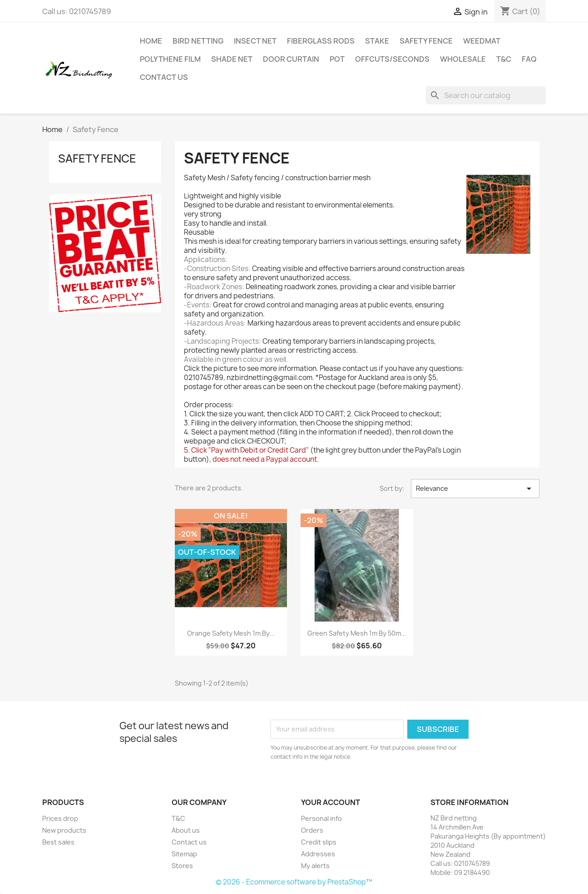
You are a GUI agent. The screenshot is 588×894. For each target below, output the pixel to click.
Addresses (318, 854)
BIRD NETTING (198, 41)
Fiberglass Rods (321, 41)
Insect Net (255, 41)
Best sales (58, 842)
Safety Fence (426, 41)
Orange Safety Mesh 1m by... (231, 633)
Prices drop (60, 818)
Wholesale (463, 59)
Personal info (321, 818)
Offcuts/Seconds (392, 59)
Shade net (232, 59)
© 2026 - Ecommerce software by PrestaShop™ (294, 882)
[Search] (486, 95)
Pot (337, 59)
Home (151, 41)
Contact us (164, 77)
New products (64, 830)
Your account (331, 802)
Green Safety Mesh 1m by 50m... (357, 633)
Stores (182, 866)
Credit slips (319, 842)
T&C (504, 59)
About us (186, 830)
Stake (377, 41)
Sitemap (184, 854)
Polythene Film (170, 59)
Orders (312, 830)
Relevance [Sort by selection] (475, 489)
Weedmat (482, 41)
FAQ (529, 59)
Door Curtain (291, 59)
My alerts (315, 866)
